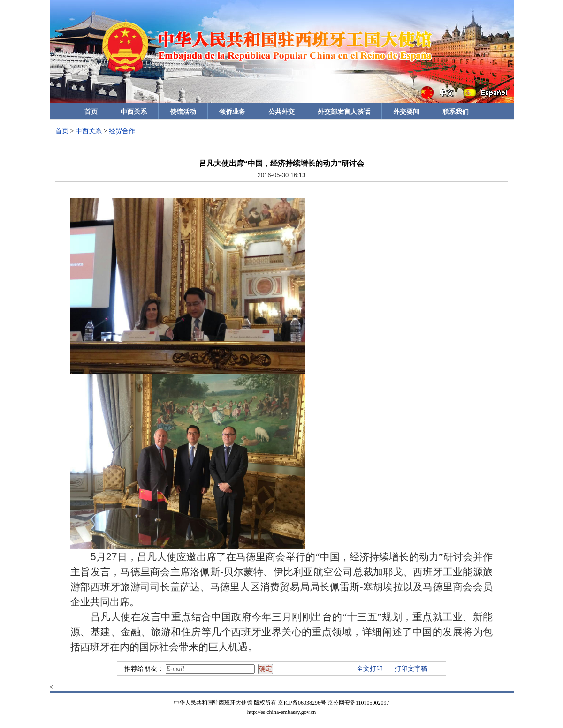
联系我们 (456, 112)
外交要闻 (406, 112)
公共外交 (281, 112)
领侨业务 (232, 112)
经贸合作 (122, 131)
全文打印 (370, 669)
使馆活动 (183, 112)
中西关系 (134, 112)
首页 (91, 112)
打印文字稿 (411, 669)
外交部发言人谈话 (344, 112)
